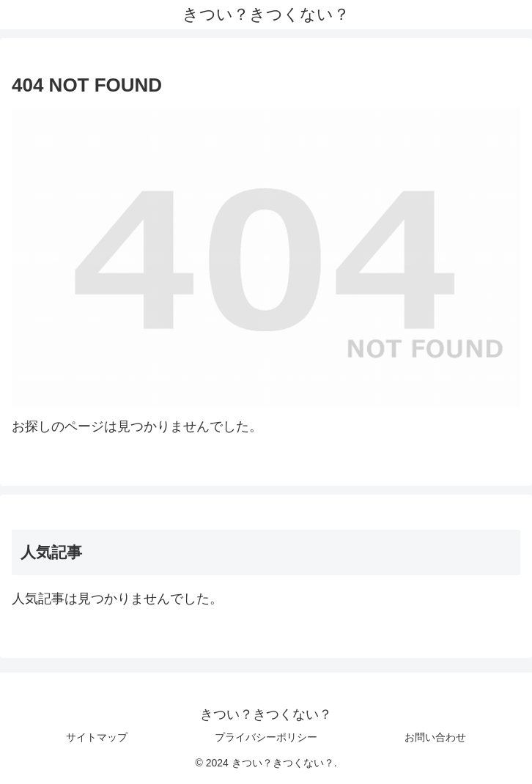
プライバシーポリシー (266, 737)
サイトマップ (97, 737)
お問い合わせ (435, 737)
